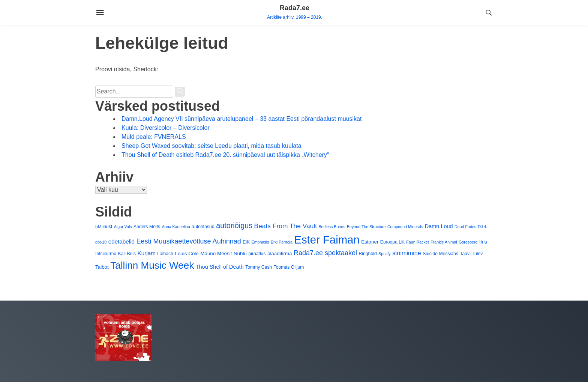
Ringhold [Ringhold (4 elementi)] (368, 254)
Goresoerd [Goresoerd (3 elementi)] (468, 242)
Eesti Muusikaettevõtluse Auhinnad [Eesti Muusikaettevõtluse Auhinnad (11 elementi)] (189, 241)
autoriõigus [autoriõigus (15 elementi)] (234, 226)
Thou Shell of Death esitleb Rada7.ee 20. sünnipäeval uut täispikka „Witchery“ (225, 155)
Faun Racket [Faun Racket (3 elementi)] (417, 242)
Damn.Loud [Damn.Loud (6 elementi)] (439, 226)
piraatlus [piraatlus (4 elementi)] (257, 254)
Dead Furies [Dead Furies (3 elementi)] (465, 227)
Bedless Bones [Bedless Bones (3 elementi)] (332, 227)
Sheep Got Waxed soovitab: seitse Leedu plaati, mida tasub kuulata (211, 146)
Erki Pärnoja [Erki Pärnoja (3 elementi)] (282, 242)
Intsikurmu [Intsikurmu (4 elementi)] (106, 254)
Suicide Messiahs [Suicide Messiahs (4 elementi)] (440, 254)
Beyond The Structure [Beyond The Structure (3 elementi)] (366, 227)
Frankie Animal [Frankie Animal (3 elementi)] (444, 242)
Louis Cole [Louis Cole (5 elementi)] (187, 253)
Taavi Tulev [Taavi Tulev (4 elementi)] (471, 254)
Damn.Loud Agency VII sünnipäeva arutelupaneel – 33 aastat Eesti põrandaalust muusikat (241, 119)
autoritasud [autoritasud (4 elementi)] (203, 227)
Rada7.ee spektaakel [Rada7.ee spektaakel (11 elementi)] (325, 253)
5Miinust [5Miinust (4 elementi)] (104, 227)
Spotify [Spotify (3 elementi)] (385, 254)
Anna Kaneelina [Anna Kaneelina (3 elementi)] (176, 227)
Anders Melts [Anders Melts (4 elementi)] (147, 227)
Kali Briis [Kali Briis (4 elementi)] (127, 254)
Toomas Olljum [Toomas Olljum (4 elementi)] (289, 267)
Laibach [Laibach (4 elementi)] (165, 254)
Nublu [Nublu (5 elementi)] (240, 253)
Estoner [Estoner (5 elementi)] (370, 242)
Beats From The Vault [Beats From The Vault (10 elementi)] (286, 226)
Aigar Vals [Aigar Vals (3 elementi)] (123, 227)
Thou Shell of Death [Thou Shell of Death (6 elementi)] (220, 267)
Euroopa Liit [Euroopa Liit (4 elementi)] (392, 242)
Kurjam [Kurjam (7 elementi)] (147, 253)
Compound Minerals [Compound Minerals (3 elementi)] (405, 227)
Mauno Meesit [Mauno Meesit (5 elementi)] (216, 253)
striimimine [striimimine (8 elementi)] (407, 253)
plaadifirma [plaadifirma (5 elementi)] (280, 253)
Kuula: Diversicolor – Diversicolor (166, 128)
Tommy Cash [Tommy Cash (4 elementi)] (259, 267)
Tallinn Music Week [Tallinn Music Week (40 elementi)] (152, 265)
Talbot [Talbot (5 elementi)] (102, 267)
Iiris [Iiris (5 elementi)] (483, 242)
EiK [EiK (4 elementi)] (246, 242)
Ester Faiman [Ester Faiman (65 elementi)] (327, 240)
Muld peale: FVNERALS (154, 137)
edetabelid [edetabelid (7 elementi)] (121, 241)
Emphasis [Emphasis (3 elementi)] (260, 242)
